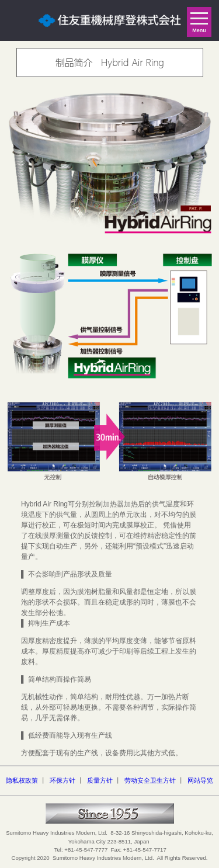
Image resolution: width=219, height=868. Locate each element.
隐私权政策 (22, 780)
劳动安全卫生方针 (150, 780)
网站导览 (200, 780)
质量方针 (100, 780)
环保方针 (62, 780)
